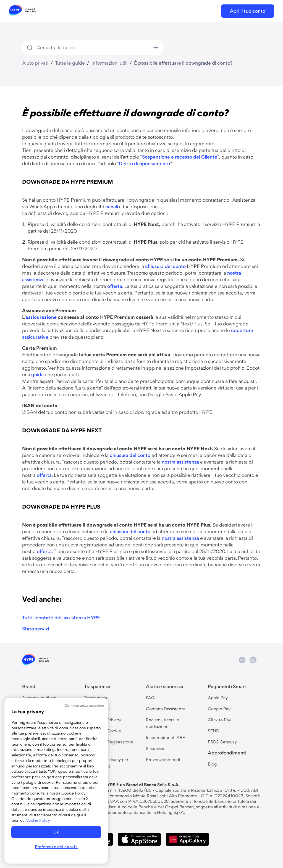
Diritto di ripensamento (144, 163)
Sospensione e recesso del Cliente (180, 157)
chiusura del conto (165, 266)
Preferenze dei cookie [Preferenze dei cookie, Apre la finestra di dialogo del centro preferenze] (56, 847)
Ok (56, 832)
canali (112, 207)
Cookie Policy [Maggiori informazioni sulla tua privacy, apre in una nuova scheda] (38, 820)
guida (37, 374)
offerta (115, 286)
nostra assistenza (180, 462)
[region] (56, 781)
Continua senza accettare (84, 705)
